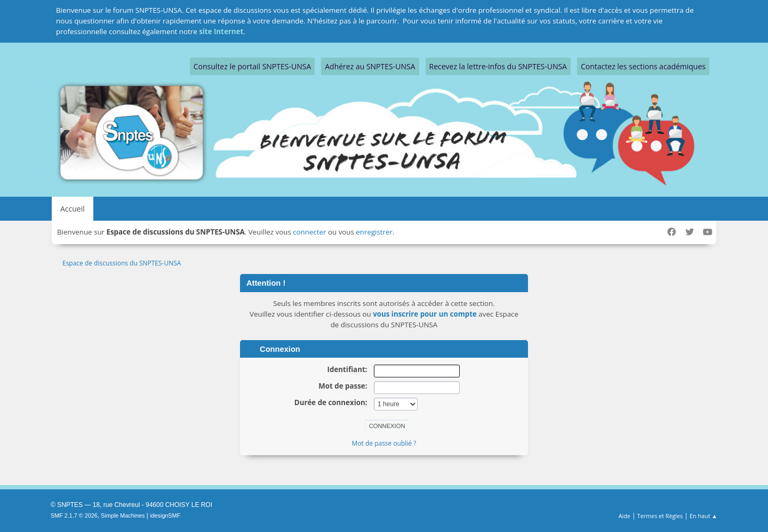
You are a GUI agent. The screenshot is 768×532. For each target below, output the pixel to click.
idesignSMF (165, 515)
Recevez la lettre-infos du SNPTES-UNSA (498, 66)
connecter (309, 232)
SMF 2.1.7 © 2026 (74, 515)
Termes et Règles (660, 516)
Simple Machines (123, 515)
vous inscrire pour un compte (425, 314)
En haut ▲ (703, 516)
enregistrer (374, 232)
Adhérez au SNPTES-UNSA (370, 66)
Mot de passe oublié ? (384, 443)
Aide (625, 516)
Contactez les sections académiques (643, 66)
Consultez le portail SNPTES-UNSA (252, 66)
